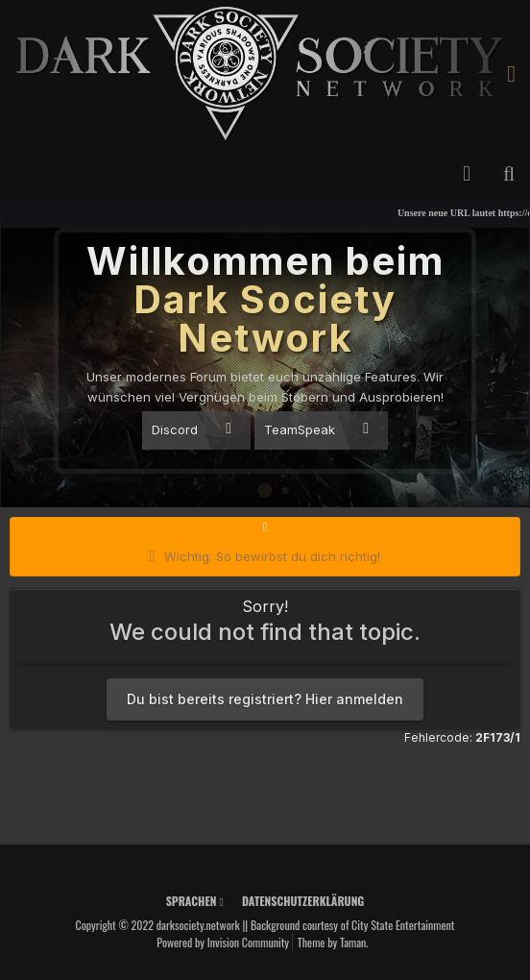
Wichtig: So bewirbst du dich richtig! (272, 556)
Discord (192, 429)
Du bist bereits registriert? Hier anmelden (265, 699)
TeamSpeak (316, 429)
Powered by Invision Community (223, 942)
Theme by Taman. (333, 942)
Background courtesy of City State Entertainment (353, 925)
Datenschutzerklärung (303, 901)
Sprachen (195, 901)
